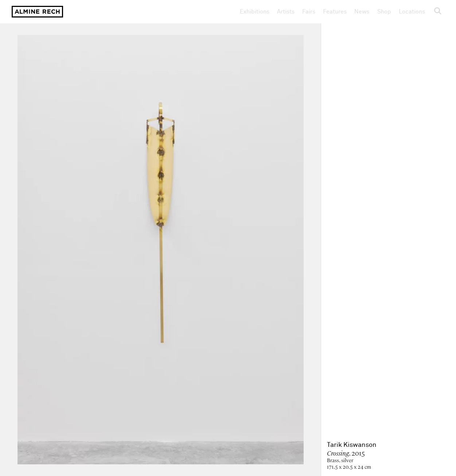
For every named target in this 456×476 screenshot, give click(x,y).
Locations (412, 12)
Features (335, 12)
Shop (384, 11)
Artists (286, 12)
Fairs (309, 12)
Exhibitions (255, 12)
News (362, 12)
